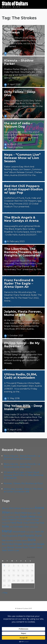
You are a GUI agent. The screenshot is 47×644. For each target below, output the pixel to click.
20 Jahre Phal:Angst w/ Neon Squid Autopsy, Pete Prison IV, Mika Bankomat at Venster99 (24, 475)
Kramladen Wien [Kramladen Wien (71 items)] (21, 527)
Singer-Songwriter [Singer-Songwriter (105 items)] (25, 544)
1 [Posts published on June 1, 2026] (4, 566)
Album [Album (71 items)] (5, 508)
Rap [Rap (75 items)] (4, 540)
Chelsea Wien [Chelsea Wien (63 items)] (14, 517)
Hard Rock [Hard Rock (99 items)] (16, 523)
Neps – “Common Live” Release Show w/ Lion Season (22, 158)
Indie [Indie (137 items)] (5, 526)
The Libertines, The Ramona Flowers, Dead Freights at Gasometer (23, 252)
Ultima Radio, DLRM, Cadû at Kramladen (21, 376)
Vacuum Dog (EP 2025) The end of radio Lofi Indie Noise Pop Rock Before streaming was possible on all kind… (23, 135)
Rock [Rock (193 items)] (32, 540)
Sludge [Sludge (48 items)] (4, 548)
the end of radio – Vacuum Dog (18, 125)
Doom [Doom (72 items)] (39, 517)
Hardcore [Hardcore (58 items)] (6, 523)
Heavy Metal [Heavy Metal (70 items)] (29, 523)
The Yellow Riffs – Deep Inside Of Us (23, 407)
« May (5, 593)
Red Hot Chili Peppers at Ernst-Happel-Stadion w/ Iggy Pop (23, 189)
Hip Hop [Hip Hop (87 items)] (40, 523)
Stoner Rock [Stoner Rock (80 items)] (21, 547)
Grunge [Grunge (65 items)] (36, 520)
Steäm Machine (15, 147)
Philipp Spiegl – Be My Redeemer (22, 345)
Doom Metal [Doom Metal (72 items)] (8, 520)
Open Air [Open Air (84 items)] (39, 532)
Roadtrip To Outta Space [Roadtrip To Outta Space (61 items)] (17, 540)
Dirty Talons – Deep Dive (20, 93)
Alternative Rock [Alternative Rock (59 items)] (27, 508)
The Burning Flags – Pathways (20, 31)
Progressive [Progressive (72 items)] (12, 536)
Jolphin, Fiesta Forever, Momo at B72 (23, 313)
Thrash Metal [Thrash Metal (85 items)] (35, 547)
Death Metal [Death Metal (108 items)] (28, 517)
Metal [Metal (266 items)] (7, 531)
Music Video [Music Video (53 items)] (30, 532)
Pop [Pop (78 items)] (4, 536)
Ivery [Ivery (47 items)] (11, 527)
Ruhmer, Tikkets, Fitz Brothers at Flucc (23, 483)
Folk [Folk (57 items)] (19, 520)
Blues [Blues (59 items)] (30, 513)
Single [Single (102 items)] (41, 544)
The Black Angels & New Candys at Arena (21, 219)
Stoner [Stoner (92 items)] (11, 547)
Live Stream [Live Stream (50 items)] (34, 527)
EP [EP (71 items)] (16, 520)
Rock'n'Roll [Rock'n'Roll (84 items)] (8, 544)
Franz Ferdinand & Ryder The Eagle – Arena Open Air (19, 283)
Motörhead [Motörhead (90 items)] (19, 532)
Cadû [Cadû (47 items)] (34, 513)
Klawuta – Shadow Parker (19, 62)
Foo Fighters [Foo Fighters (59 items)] (27, 520)
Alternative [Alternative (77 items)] (14, 508)
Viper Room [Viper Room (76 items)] (8, 550)
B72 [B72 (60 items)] (12, 513)
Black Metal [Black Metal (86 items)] (21, 513)
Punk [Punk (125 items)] (38, 536)
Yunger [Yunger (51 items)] (17, 550)
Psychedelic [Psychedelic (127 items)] (26, 536)
